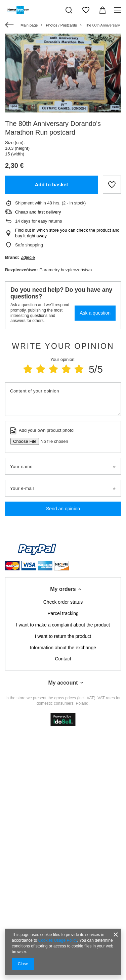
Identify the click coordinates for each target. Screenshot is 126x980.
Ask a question (95, 313)
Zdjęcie (28, 257)
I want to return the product (63, 636)
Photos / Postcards (61, 25)
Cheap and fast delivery (38, 212)
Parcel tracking (63, 613)
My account (63, 683)
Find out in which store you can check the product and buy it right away (67, 233)
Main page (29, 25)
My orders (63, 589)
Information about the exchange (63, 648)
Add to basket (51, 184)
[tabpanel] (63, 73)
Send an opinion (63, 509)
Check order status (63, 602)
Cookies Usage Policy (58, 940)
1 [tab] (63, 101)
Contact (63, 659)
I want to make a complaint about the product (63, 625)
